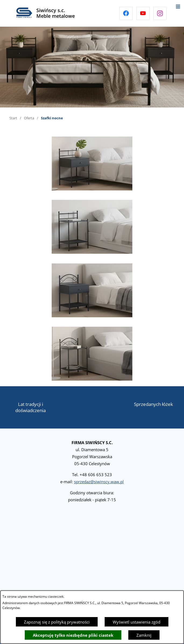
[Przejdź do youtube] (143, 13)
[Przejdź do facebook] (126, 13)
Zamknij (144, 635)
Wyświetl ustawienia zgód (137, 622)
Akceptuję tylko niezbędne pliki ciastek (73, 635)
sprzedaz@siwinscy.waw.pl (99, 482)
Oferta (29, 118)
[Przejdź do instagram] (160, 13)
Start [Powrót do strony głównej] (13, 118)
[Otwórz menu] (178, 6)
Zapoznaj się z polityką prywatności (57, 622)
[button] (92, 189)
